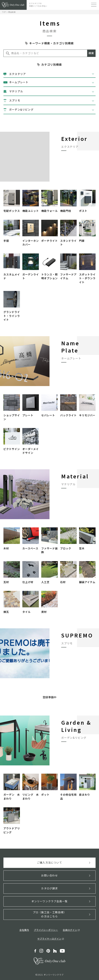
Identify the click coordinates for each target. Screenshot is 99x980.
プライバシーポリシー (46, 930)
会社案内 (24, 930)
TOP (4, 12)
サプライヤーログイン (49, 939)
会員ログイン (70, 930)
